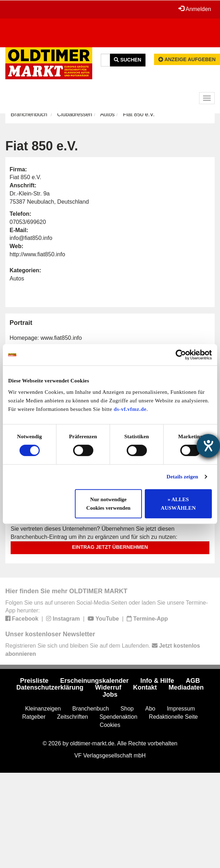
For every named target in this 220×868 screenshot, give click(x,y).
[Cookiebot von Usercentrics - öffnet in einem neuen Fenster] (181, 355)
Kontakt (145, 687)
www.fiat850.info (61, 338)
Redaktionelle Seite (174, 717)
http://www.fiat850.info (37, 254)
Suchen (128, 60)
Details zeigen (182, 477)
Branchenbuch (29, 114)
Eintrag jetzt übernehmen (110, 547)
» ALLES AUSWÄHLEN (178, 504)
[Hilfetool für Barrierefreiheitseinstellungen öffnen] (208, 446)
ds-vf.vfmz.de (130, 409)
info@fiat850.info (31, 238)
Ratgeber (34, 717)
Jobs (110, 695)
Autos (107, 114)
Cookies (110, 725)
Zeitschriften (73, 717)
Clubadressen (75, 114)
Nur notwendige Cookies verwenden (108, 504)
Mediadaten (186, 687)
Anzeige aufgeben (187, 59)
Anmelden (195, 9)
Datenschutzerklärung (50, 687)
